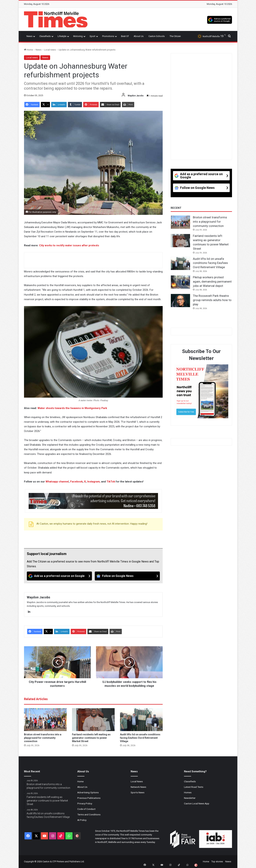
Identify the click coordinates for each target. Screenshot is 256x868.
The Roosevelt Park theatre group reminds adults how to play (212, 300)
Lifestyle (62, 36)
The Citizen (175, 36)
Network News (138, 787)
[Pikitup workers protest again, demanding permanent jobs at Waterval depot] (180, 282)
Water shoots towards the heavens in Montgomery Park (72, 408)
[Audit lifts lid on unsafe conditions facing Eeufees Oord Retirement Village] (141, 720)
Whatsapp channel (57, 482)
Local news (50, 50)
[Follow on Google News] (127, 576)
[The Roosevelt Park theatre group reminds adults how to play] (180, 301)
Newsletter (190, 798)
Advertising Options (88, 792)
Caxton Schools (157, 36)
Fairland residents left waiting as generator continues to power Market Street (91, 738)
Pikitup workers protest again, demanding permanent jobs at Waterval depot (212, 282)
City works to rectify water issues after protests (69, 245)
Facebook (76, 482)
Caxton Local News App (197, 803)
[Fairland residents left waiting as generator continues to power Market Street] (93, 720)
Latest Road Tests (194, 787)
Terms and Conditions (89, 814)
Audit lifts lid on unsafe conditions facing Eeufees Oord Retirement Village (140, 738)
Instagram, (94, 482)
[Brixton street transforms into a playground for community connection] (45, 720)
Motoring (78, 36)
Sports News (138, 792)
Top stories (217, 862)
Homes (188, 792)
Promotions (108, 36)
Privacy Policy (85, 803)
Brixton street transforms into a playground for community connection (43, 738)
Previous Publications (89, 798)
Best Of (125, 36)
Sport (92, 36)
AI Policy (82, 820)
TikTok (111, 482)
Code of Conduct (86, 809)
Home (28, 50)
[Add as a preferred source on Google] (220, 19)
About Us (139, 36)
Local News (137, 781)
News (29, 36)
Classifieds (45, 36)
